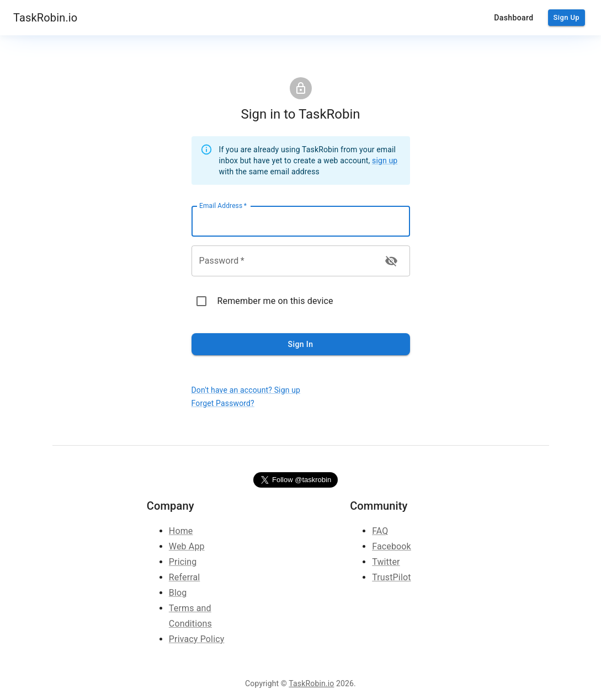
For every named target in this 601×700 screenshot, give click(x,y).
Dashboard (514, 18)
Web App (187, 546)
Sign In (301, 344)
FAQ (380, 531)
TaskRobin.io (45, 18)
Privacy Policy (197, 639)
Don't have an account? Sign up (246, 390)
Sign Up (567, 18)
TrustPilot (391, 577)
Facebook (392, 546)
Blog (178, 593)
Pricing (183, 562)
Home (181, 531)
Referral (185, 577)
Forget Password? (223, 403)
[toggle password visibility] (391, 261)
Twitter (386, 562)
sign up (385, 161)
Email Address (223, 206)
